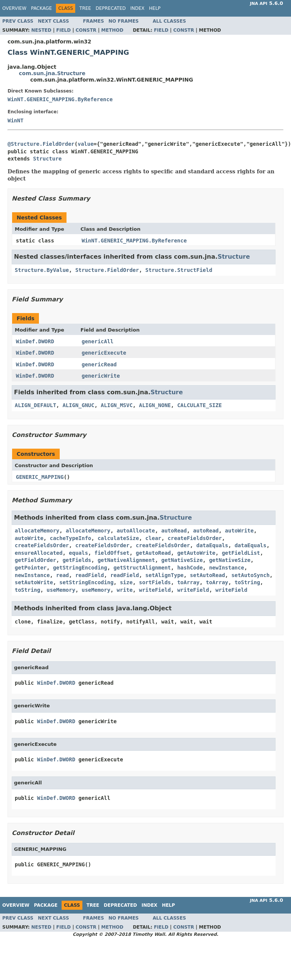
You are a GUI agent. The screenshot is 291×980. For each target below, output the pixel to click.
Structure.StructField (179, 270)
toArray (188, 582)
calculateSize (118, 538)
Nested (41, 30)
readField (90, 575)
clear (153, 538)
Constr (86, 30)
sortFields (155, 582)
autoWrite (239, 531)
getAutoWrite (196, 553)
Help (155, 8)
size (126, 582)
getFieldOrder (36, 560)
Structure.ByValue (42, 270)
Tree (85, 8)
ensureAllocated (39, 553)
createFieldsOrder (195, 538)
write (125, 590)
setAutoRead (208, 575)
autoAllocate (136, 531)
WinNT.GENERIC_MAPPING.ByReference (60, 99)
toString (247, 582)
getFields (77, 560)
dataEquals (212, 545)
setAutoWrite (34, 582)
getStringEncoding (80, 568)
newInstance (227, 568)
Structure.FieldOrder (107, 270)
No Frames (124, 21)
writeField (155, 590)
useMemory (61, 590)
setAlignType (165, 575)
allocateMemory (37, 531)
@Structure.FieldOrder (41, 144)
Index (138, 8)
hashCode (190, 568)
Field (63, 30)
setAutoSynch (250, 575)
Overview (14, 8)
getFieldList (241, 553)
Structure (47, 159)
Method (112, 30)
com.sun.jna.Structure (52, 73)
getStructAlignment (142, 568)
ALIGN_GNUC (78, 405)
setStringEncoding (86, 582)
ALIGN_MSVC (117, 405)
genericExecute (104, 353)
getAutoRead (153, 553)
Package (41, 8)
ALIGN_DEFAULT (36, 405)
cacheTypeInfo (71, 538)
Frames (94, 21)
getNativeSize (182, 560)
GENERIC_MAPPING (40, 477)
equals (78, 553)
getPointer (31, 568)
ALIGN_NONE (155, 405)
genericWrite (101, 376)
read (63, 575)
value (85, 144)
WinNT (15, 120)
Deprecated (111, 8)
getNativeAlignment (126, 560)
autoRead (174, 531)
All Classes (169, 21)
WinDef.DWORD (35, 341)
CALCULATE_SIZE (200, 405)
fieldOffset (112, 553)
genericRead (99, 364)
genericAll (98, 341)
